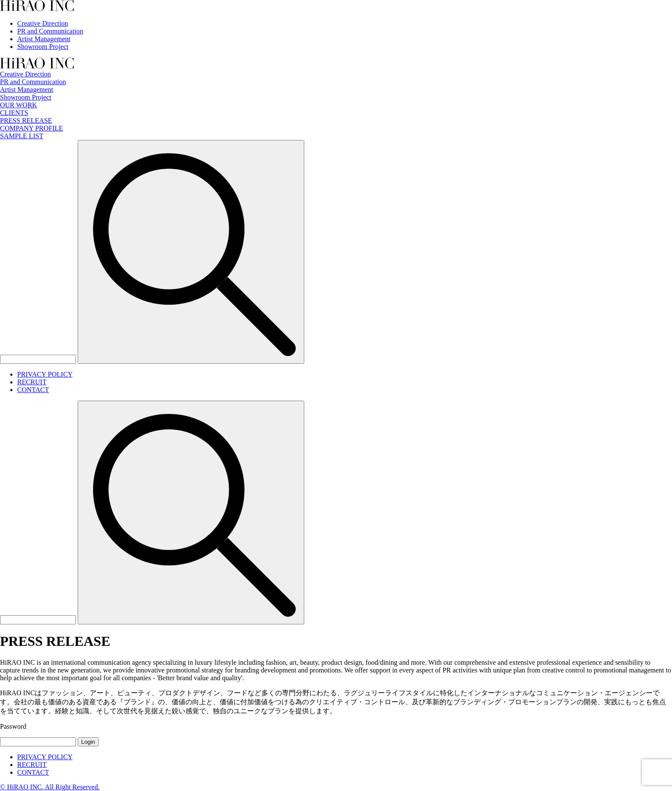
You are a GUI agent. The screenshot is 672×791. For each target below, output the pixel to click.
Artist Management (44, 39)
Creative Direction (43, 23)
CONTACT (33, 390)
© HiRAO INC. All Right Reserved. (50, 787)
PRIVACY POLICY (45, 374)
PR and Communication (50, 31)
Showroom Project (43, 47)
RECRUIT (32, 382)
